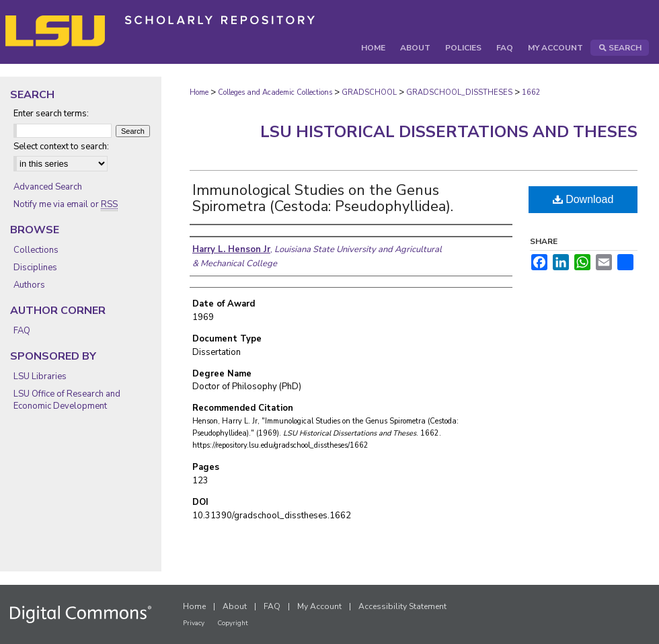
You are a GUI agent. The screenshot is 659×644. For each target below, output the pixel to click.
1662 (531, 92)
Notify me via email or (66, 204)
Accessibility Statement (402, 606)
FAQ (22, 331)
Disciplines (35, 268)
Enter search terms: (51, 114)
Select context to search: (61, 147)
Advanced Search (48, 187)
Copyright (233, 623)
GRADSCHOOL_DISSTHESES (459, 92)
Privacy (194, 623)
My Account (319, 606)
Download (583, 199)
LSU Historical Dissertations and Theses (449, 132)
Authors (29, 285)
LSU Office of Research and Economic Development (67, 400)
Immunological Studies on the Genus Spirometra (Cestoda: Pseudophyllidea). (323, 198)
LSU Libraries (40, 376)
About (235, 606)
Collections (36, 250)
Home (199, 92)
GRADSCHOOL (369, 92)
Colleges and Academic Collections (275, 92)
